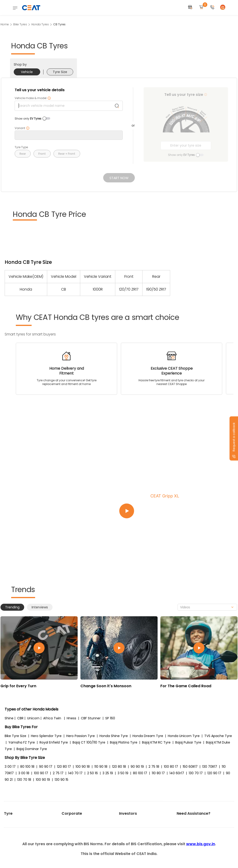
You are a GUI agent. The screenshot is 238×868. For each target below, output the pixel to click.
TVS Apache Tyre (218, 736)
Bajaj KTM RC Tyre (156, 742)
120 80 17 (64, 767)
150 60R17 (190, 767)
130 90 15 (61, 780)
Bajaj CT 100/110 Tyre (89, 742)
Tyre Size (60, 72)
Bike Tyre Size (15, 736)
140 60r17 (177, 773)
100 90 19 (43, 780)
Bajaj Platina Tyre (124, 742)
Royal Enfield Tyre (54, 742)
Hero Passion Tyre (81, 736)
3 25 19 (108, 773)
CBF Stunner (91, 718)
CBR (20, 718)
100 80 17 (171, 767)
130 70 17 (196, 773)
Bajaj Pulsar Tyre (188, 742)
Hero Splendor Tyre (46, 736)
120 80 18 (119, 767)
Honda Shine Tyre (114, 736)
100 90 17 (41, 773)
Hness (71, 718)
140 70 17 (75, 773)
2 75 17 (58, 773)
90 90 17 (46, 767)
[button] (212, 8)
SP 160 (110, 718)
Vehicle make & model (33, 98)
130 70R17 (210, 767)
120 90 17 (214, 773)
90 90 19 (137, 767)
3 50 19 (123, 773)
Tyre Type (21, 147)
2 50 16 (93, 773)
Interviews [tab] (40, 607)
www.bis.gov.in (201, 844)
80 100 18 (27, 767)
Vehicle (27, 72)
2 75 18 (154, 767)
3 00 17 (10, 767)
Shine (9, 718)
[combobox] (207, 607)
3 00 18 (24, 773)
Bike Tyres (20, 24)
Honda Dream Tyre (148, 736)
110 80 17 (158, 773)
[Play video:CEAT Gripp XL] (175, 511)
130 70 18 (24, 780)
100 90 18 (83, 767)
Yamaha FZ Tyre (22, 742)
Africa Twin (52, 718)
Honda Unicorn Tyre (184, 736)
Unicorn (33, 718)
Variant (22, 128)
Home (5, 24)
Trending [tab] (12, 607)
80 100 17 (140, 773)
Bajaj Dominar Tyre (32, 749)
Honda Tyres (40, 24)
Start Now (119, 178)
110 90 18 (101, 767)
